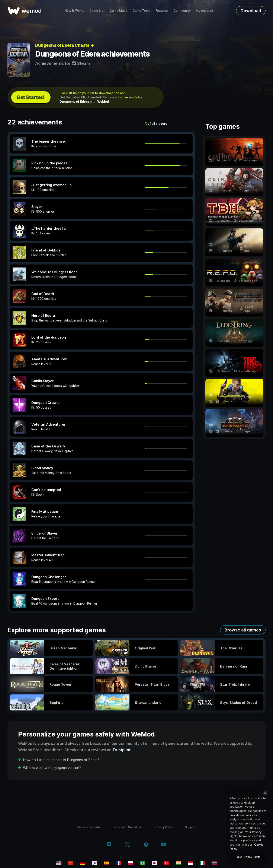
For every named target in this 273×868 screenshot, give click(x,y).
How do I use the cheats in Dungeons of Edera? (61, 760)
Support (190, 827)
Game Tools (141, 11)
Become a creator (89, 827)
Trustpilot (121, 750)
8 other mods (127, 97)
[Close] (265, 793)
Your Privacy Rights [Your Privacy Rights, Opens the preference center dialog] (248, 857)
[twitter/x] (127, 845)
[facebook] (146, 845)
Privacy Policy (164, 827)
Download (251, 11)
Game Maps (118, 11)
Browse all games (243, 630)
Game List (97, 11)
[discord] (109, 845)
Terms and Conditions (128, 827)
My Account (205, 11)
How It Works (74, 11)
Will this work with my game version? (52, 768)
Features (162, 11)
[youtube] (163, 845)
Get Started (30, 97)
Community (182, 11)
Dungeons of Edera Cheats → (65, 45)
